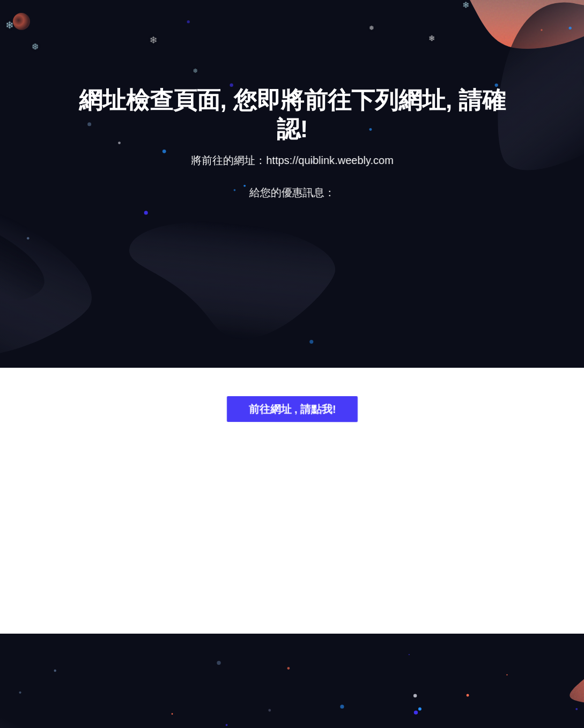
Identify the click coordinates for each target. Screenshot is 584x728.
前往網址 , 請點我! (292, 411)
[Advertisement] (292, 292)
